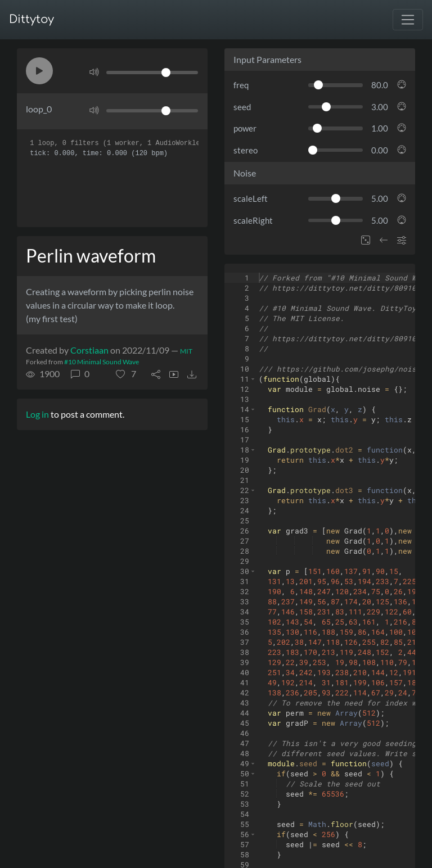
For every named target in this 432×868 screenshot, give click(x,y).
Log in (37, 414)
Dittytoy (31, 19)
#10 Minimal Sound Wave (102, 362)
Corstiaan (89, 350)
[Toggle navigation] (408, 20)
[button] (39, 71)
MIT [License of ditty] (186, 351)
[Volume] (152, 73)
